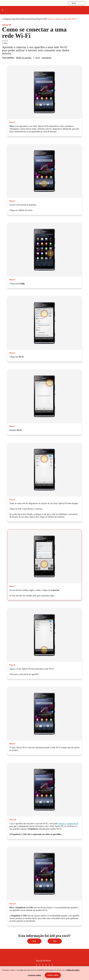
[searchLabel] (77, 3)
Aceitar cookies (53, 975)
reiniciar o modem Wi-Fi (68, 824)
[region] (44, 973)
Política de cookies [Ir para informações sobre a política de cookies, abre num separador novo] (73, 970)
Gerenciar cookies (35, 975)
